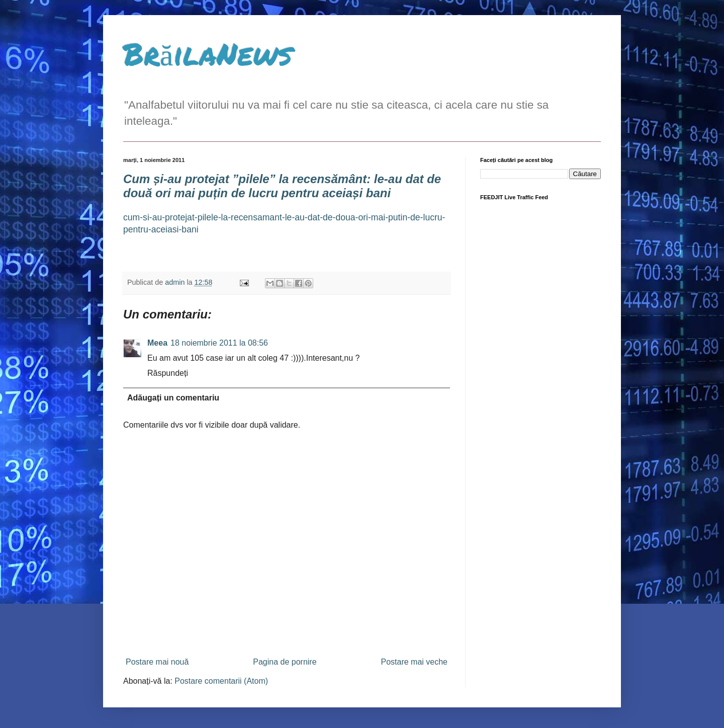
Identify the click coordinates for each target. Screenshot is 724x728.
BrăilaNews (208, 53)
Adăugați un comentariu (173, 398)
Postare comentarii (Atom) (221, 681)
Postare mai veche (414, 662)
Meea (157, 343)
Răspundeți (168, 373)
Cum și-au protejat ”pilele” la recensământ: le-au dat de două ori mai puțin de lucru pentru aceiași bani (282, 186)
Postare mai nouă (157, 662)
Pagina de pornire (285, 662)
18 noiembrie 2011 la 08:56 (219, 343)
